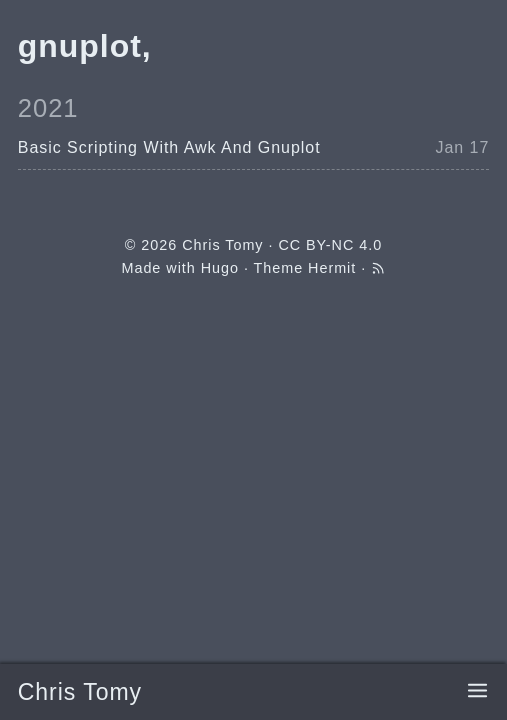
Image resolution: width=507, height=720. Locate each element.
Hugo (220, 268)
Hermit (332, 268)
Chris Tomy (80, 692)
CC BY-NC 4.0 (330, 245)
